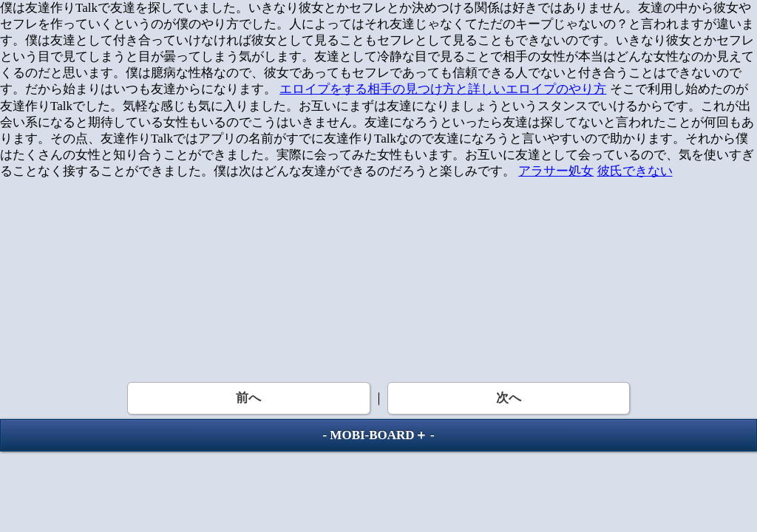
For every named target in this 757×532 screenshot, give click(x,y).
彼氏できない (635, 171)
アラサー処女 (556, 171)
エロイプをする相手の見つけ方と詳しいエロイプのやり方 (443, 89)
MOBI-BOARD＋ (378, 435)
